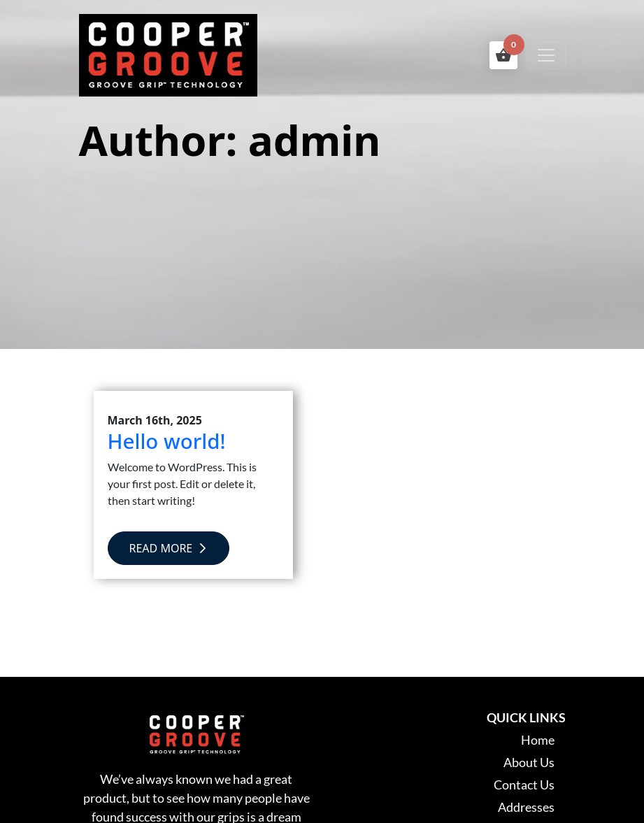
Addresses (526, 807)
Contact (524, 785)
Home (538, 740)
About (529, 762)
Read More (169, 548)
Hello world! (167, 441)
